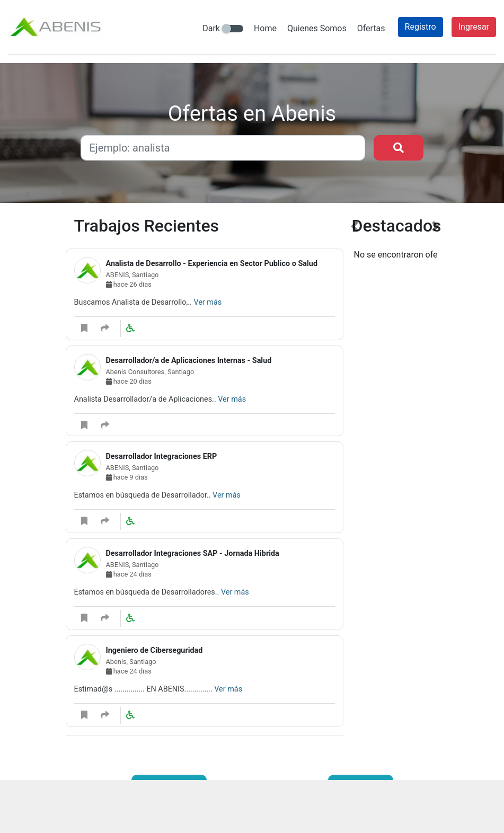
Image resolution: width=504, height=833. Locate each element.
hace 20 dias (129, 381)
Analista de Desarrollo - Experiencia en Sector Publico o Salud (212, 264)
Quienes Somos (317, 28)
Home (265, 28)
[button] (355, 483)
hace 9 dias (127, 477)
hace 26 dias (129, 284)
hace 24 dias (129, 574)
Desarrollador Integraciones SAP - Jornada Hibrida (193, 553)
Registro (421, 27)
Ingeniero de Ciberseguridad (154, 650)
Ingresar (474, 27)
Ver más (207, 302)
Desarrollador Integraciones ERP (162, 457)
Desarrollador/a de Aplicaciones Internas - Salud (189, 361)
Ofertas (371, 28)
